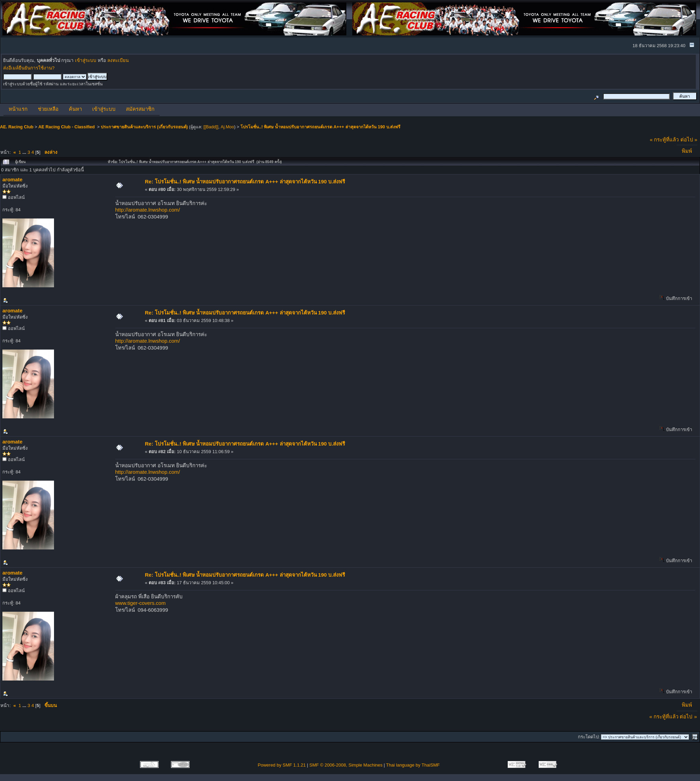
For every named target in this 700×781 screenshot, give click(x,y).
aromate (12, 179)
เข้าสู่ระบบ (86, 60)
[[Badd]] (211, 127)
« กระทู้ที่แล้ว (664, 140)
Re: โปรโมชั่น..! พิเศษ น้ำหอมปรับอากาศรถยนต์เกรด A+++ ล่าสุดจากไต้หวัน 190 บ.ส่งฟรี (245, 181)
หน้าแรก (18, 109)
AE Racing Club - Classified (67, 127)
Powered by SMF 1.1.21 (282, 765)
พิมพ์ (687, 151)
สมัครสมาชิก (140, 109)
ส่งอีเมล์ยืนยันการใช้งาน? (29, 68)
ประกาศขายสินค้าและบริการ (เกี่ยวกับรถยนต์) (144, 127)
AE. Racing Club (17, 127)
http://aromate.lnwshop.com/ (148, 210)
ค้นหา (75, 109)
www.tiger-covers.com (141, 603)
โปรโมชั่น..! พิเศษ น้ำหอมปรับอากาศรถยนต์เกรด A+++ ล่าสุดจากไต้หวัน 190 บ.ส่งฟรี (320, 127)
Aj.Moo (228, 127)
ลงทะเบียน (118, 60)
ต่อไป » (689, 140)
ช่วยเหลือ (48, 109)
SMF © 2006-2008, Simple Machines (346, 765)
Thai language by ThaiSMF (413, 765)
